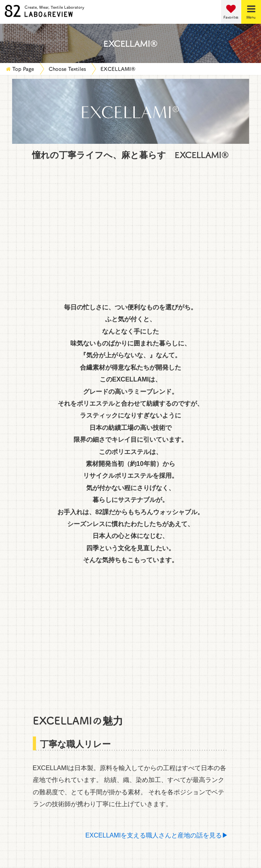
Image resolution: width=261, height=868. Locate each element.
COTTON (22, 336)
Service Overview (29, 657)
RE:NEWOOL (156, 471)
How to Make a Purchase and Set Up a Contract (73, 759)
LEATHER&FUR (159, 525)
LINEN (146, 336)
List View (234, 103)
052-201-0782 (175, 847)
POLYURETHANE (162, 318)
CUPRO (148, 282)
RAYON (20, 282)
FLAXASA (151, 561)
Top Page (23, 69)
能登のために (28, 400)
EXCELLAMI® (118, 69)
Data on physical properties (44, 770)
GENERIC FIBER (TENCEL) (49, 318)
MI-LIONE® (153, 453)
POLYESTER (28, 264)
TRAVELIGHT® (158, 489)
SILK (143, 354)
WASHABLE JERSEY (167, 543)
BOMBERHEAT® (161, 436)
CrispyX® (150, 400)
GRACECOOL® (32, 561)
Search (131, 582)
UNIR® (147, 418)
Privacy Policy (24, 781)
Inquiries (16, 736)
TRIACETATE (156, 300)
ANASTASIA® (29, 436)
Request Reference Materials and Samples (65, 747)
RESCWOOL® (30, 489)
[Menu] (251, 12)
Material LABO (26, 691)
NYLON (147, 264)
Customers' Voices (30, 713)
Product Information (33, 702)
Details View (179, 103)
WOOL (19, 354)
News (12, 668)
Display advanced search (50, 610)
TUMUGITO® (28, 453)
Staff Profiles (23, 725)
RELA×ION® (27, 471)
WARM (19, 543)
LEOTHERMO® (31, 507)
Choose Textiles (67, 69)
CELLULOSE (28, 525)
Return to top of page (131, 640)
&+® (15, 418)
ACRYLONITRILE (34, 300)
